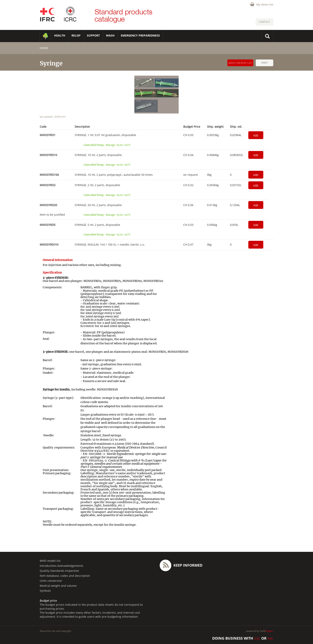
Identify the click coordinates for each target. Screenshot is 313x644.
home (44, 48)
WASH (110, 35)
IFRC (270, 639)
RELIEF (76, 35)
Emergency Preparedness (140, 35)
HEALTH (60, 35)
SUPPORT (93, 35)
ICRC (257, 639)
